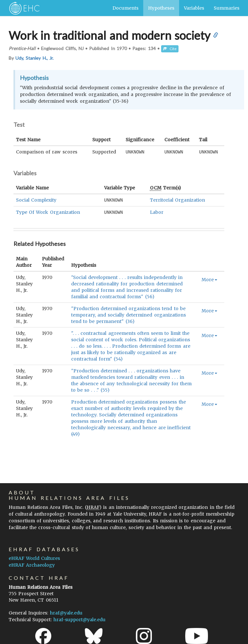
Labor (157, 212)
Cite (170, 49)
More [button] (209, 279)
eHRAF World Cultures (34, 558)
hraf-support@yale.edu (79, 620)
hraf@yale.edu (66, 613)
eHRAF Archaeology (32, 565)
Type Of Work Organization (48, 212)
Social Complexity (36, 200)
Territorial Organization (178, 200)
